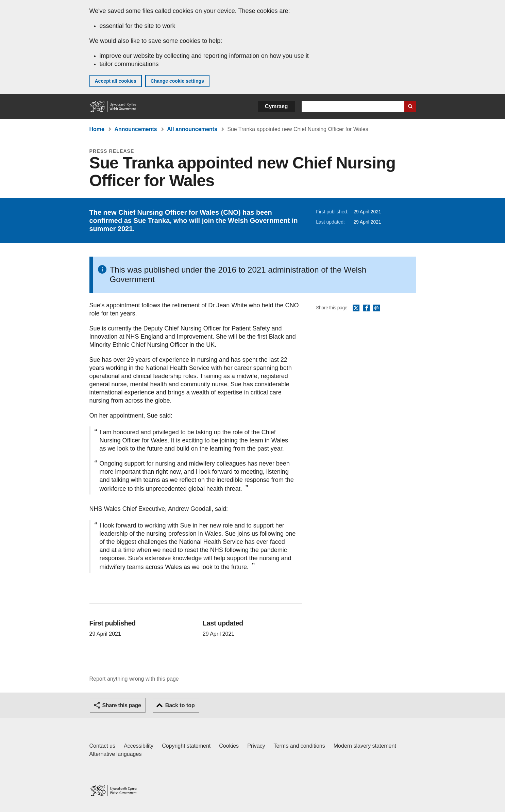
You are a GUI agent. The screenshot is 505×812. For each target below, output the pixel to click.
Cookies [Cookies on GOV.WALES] (229, 746)
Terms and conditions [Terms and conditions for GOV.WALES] (299, 746)
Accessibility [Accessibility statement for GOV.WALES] (139, 746)
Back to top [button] (180, 705)
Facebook (366, 308)
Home (97, 129)
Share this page (122, 705)
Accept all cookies (116, 81)
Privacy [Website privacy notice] (256, 746)
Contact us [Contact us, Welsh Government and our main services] (102, 746)
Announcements (136, 129)
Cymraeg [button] (276, 106)
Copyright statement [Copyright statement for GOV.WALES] (186, 746)
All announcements (192, 129)
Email (376, 308)
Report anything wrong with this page (134, 679)
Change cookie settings (177, 81)
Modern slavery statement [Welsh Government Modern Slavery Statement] (365, 746)
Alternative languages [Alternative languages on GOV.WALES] (116, 754)
